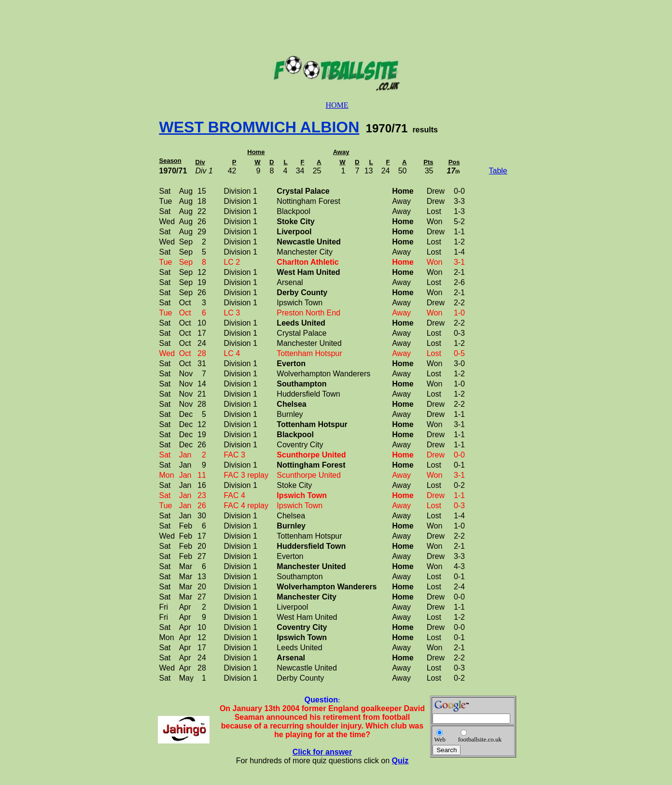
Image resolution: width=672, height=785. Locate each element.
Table (498, 171)
